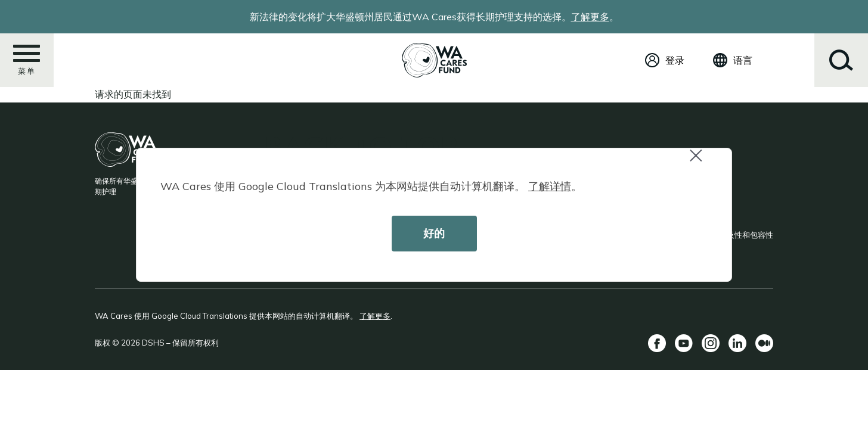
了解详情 (550, 186)
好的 (434, 233)
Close (701, 162)
